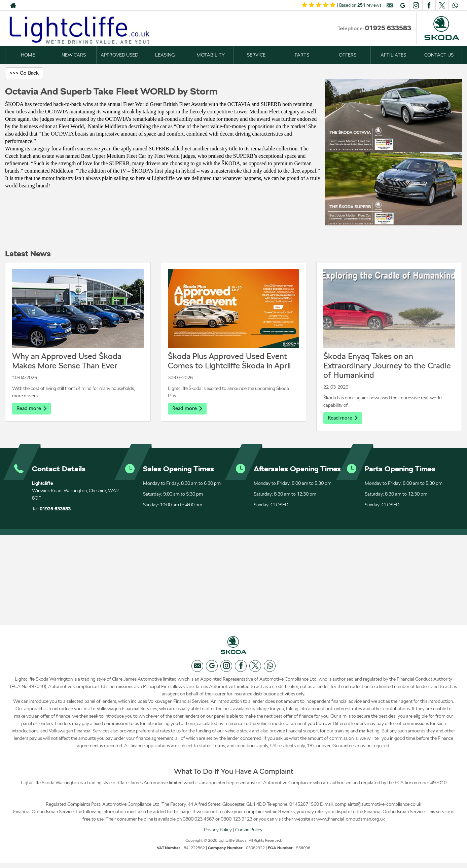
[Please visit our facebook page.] (429, 5)
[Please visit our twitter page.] (442, 5)
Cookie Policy (249, 834)
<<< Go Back (25, 73)
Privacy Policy (218, 834)
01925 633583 (388, 28)
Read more (32, 409)
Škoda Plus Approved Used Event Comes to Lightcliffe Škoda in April (229, 361)
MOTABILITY (211, 55)
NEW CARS (74, 55)
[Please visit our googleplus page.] (403, 5)
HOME (28, 55)
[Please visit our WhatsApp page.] (455, 5)
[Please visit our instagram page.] (416, 5)
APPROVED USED (119, 55)
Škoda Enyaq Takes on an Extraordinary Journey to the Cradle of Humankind (387, 366)
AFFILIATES (393, 55)
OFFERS (348, 55)
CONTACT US (439, 55)
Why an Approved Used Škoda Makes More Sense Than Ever (67, 361)
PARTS (302, 55)
